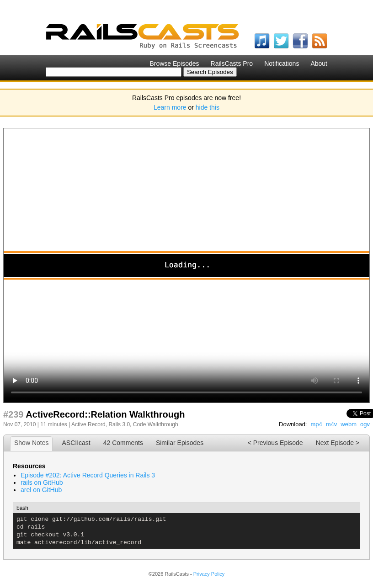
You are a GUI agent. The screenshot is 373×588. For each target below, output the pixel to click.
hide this (208, 107)
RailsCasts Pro (232, 64)
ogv (365, 424)
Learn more (170, 107)
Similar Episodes (180, 443)
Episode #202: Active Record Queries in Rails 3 (88, 475)
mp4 (316, 424)
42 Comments (123, 443)
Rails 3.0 (119, 424)
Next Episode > (338, 443)
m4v (332, 424)
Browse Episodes (174, 64)
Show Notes (31, 443)
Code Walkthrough (156, 424)
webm (349, 424)
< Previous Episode (275, 443)
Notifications (282, 64)
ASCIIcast (76, 443)
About (319, 64)
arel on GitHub (41, 490)
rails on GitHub (42, 482)
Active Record (88, 424)
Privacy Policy (209, 574)
